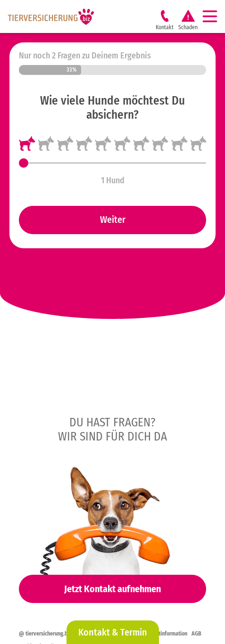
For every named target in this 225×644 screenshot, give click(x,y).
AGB (196, 634)
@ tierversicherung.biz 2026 (52, 634)
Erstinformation (169, 634)
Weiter (113, 220)
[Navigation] (214, 16)
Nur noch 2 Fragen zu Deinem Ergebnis (85, 56)
